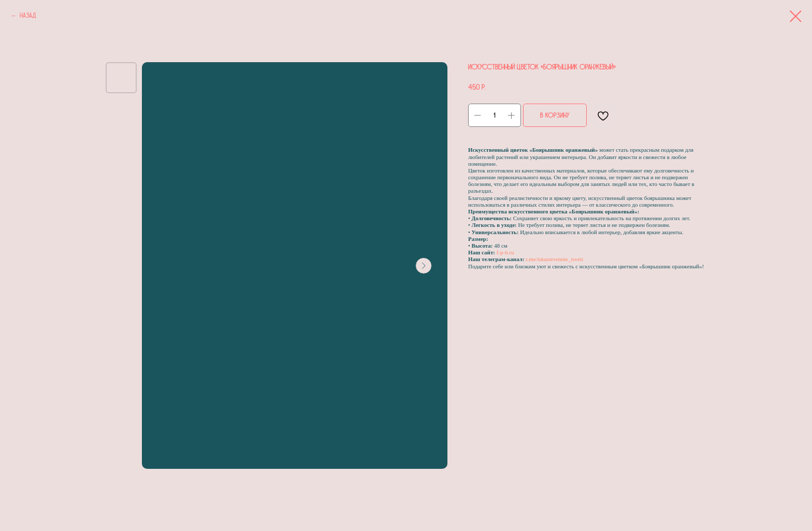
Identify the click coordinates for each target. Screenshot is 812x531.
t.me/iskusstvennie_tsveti (554, 259)
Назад (28, 16)
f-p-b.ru (505, 252)
